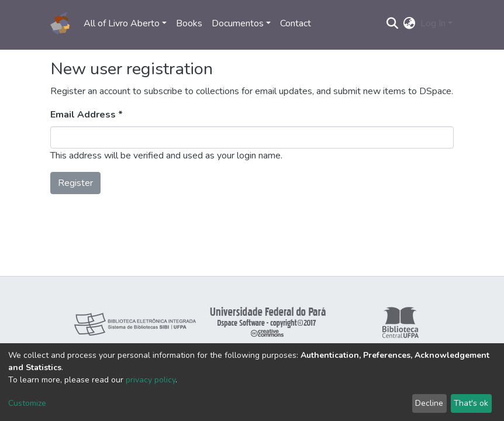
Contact (296, 23)
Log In (433, 23)
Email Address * (87, 115)
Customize (27, 403)
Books (189, 23)
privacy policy (151, 380)
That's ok (471, 403)
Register (75, 183)
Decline (429, 403)
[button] (410, 23)
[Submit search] (393, 23)
